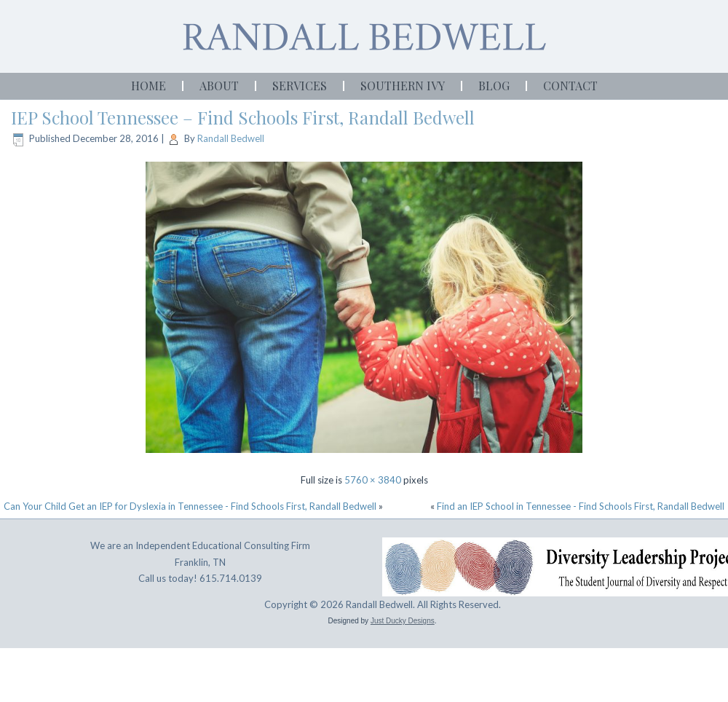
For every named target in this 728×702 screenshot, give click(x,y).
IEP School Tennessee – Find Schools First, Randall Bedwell (243, 117)
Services (300, 86)
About (219, 86)
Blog (494, 86)
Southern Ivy (403, 86)
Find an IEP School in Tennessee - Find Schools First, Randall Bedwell (581, 506)
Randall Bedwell (231, 138)
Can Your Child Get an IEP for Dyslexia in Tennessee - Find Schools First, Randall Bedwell (190, 506)
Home (149, 86)
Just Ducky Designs (403, 621)
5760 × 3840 (373, 480)
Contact (570, 86)
